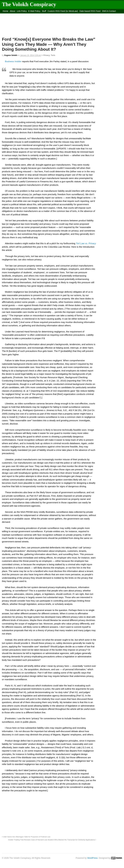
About (12, 11)
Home (5, 11)
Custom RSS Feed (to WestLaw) (63, 11)
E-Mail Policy (34, 11)
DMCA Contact (109, 11)
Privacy (47, 55)
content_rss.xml (10, 15)
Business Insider (13, 61)
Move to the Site (35, 15)
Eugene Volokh (11, 55)
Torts (53, 55)
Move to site (61, 15)
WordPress (93, 858)
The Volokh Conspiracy (29, 4)
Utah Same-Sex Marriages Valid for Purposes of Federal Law (26, 837)
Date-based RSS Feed (90, 11)
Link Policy (22, 11)
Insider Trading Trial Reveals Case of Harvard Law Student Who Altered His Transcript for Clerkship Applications (52, 840)
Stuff (44, 11)
